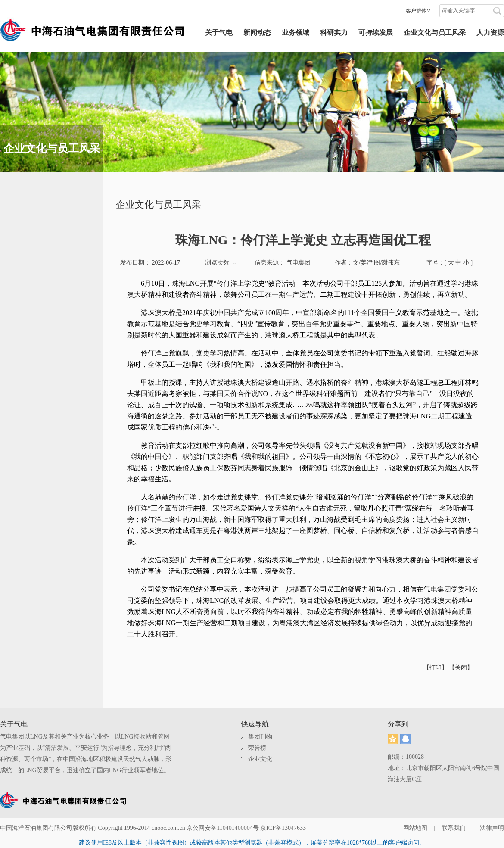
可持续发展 (376, 33)
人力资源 (490, 33)
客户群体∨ (418, 11)
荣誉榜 (257, 748)
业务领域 (296, 33)
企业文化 (260, 759)
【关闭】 (461, 668)
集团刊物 (260, 737)
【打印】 (436, 668)
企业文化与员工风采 (435, 33)
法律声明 (492, 828)
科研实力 (334, 33)
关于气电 (219, 33)
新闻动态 (257, 33)
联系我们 (454, 828)
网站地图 (415, 828)
